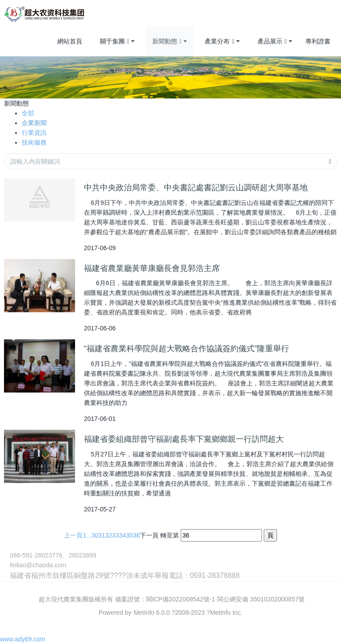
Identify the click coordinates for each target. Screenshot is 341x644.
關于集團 (115, 42)
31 (102, 535)
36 (136, 535)
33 (116, 535)
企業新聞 (34, 123)
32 (109, 535)
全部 (28, 113)
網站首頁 (70, 41)
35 (130, 535)
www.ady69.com (23, 639)
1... (87, 535)
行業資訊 (34, 133)
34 (123, 535)
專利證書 (318, 41)
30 (95, 535)
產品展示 (272, 42)
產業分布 (219, 42)
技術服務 (34, 142)
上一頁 (73, 535)
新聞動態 (167, 42)
